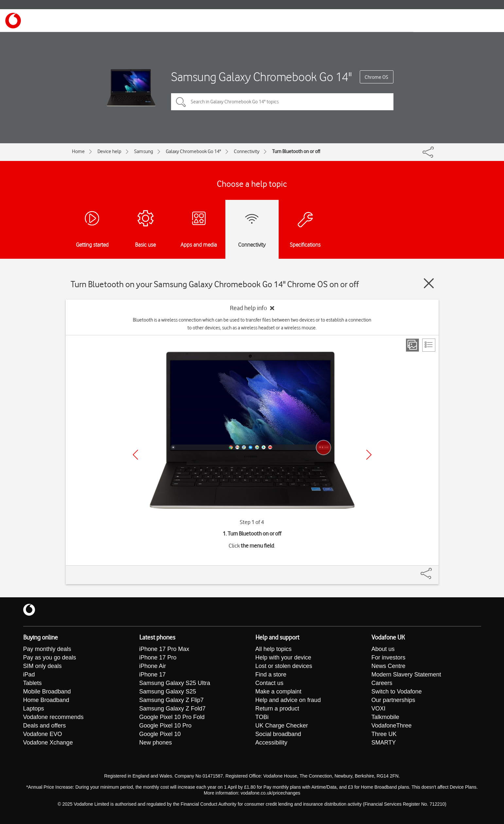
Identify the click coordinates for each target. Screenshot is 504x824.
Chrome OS (376, 77)
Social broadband (278, 734)
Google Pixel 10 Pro (165, 726)
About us (383, 649)
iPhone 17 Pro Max (164, 649)
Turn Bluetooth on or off (296, 151)
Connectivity (247, 151)
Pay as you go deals (50, 657)
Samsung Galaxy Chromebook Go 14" (261, 77)
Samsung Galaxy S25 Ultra (175, 683)
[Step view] (412, 345)
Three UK (384, 734)
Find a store (271, 675)
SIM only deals (43, 666)
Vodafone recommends (53, 717)
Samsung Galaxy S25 (168, 692)
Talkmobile (385, 717)
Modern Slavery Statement (406, 675)
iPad (29, 675)
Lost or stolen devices (284, 666)
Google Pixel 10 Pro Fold (172, 717)
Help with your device (283, 657)
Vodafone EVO (43, 734)
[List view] (429, 345)
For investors (389, 657)
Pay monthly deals (47, 649)
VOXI (379, 709)
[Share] (434, 570)
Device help (109, 151)
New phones (156, 743)
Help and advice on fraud (288, 700)
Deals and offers (45, 726)
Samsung (144, 151)
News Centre (389, 666)
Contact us (269, 683)
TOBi (262, 717)
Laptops (34, 709)
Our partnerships (393, 700)
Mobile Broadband (47, 692)
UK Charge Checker (282, 726)
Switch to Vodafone (397, 692)
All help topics (274, 649)
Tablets (33, 683)
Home (78, 151)
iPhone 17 (153, 675)
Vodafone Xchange (48, 743)
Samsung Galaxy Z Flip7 (172, 700)
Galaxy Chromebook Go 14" (193, 151)
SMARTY (384, 743)
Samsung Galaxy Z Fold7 (173, 709)
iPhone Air (153, 666)
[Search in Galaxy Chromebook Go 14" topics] (282, 102)
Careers (382, 683)
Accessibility (271, 743)
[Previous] (135, 455)
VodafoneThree (392, 726)
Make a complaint (278, 692)
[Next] (369, 455)
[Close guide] (429, 283)
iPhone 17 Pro (158, 657)
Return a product (277, 709)
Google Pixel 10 (160, 734)
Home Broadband (46, 700)
